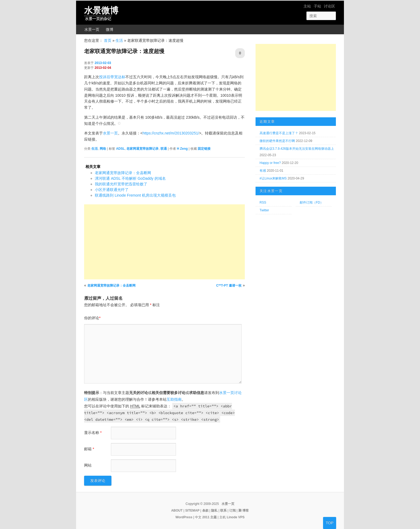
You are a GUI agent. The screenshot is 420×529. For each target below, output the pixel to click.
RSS (263, 202)
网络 (103, 149)
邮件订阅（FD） (312, 202)
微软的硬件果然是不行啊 (277, 141)
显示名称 (93, 433)
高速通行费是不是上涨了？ (279, 133)
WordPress (184, 517)
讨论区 (329, 6)
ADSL (120, 149)
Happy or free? (270, 163)
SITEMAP (192, 511)
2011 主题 (209, 517)
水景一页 (92, 29)
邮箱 (89, 449)
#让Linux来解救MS (273, 178)
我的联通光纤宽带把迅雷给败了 (121, 184)
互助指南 (174, 399)
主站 (307, 6)
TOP (330, 523)
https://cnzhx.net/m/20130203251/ (171, 133)
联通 (164, 149)
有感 (263, 171)
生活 (119, 40)
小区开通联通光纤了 (112, 190)
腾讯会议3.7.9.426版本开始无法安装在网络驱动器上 (297, 149)
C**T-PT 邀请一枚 (229, 286)
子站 (317, 6)
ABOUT (177, 511)
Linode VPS (236, 517)
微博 (110, 29)
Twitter (264, 210)
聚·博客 (244, 511)
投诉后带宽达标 (112, 77)
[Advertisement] (164, 242)
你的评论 (92, 318)
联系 (223, 511)
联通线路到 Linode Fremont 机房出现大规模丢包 (135, 195)
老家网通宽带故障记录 (142, 149)
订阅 (232, 511)
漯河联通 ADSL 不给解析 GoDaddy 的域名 (130, 178)
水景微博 (101, 10)
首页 (108, 40)
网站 (88, 465)
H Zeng (182, 149)
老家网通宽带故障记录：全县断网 (123, 173)
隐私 (214, 511)
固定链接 (204, 149)
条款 (205, 511)
